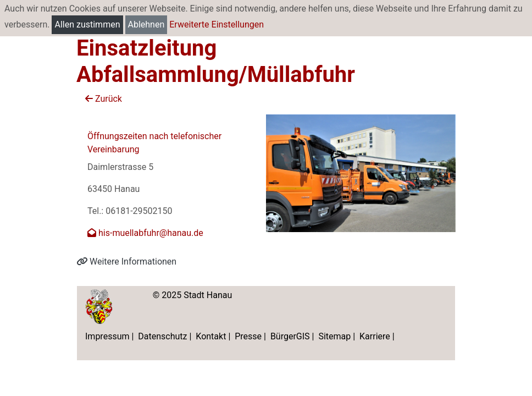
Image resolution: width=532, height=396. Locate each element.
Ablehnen (146, 24)
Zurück (104, 99)
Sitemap (334, 336)
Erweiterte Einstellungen (217, 24)
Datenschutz (162, 336)
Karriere (375, 336)
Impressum (107, 336)
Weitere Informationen (126, 262)
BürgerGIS (290, 336)
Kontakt (211, 336)
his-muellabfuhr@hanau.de (145, 233)
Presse (248, 336)
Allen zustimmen (87, 24)
